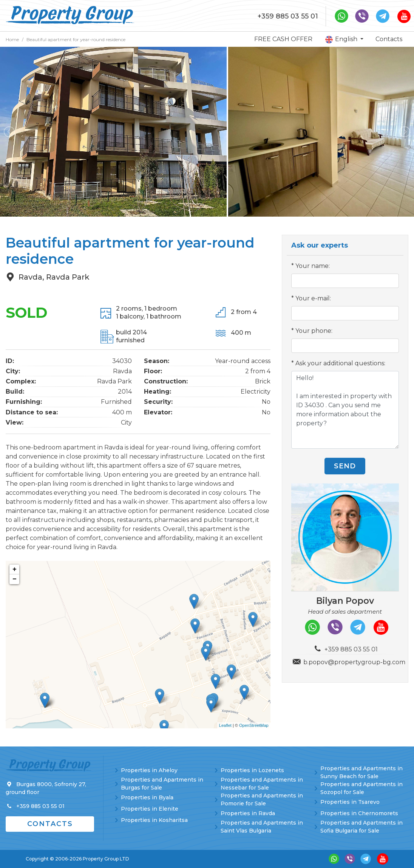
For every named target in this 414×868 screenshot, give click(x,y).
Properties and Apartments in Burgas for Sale (162, 784)
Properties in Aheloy (149, 770)
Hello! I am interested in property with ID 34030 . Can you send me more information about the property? (345, 410)
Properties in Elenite (150, 809)
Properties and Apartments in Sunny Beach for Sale (361, 772)
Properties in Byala (147, 797)
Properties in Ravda (248, 813)
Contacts (389, 39)
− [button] (15, 579)
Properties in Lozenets (252, 770)
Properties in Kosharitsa (154, 820)
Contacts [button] (50, 824)
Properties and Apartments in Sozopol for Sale (361, 788)
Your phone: (314, 331)
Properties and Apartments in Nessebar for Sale (262, 784)
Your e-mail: (313, 298)
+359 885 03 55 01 (288, 16)
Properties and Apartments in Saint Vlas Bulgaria (262, 827)
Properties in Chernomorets (359, 813)
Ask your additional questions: (340, 363)
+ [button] (15, 569)
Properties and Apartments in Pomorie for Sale (262, 800)
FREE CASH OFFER (283, 39)
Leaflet (225, 725)
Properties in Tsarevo (350, 802)
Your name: (313, 266)
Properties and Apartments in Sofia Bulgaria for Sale (361, 827)
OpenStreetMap (254, 725)
